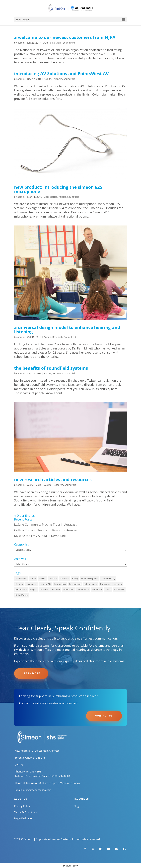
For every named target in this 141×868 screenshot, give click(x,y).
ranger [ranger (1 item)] (33, 589)
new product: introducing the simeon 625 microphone (58, 189)
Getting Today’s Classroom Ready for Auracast (46, 530)
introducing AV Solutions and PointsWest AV (61, 74)
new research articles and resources (53, 479)
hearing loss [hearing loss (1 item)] (60, 584)
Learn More (31, 673)
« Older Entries (24, 516)
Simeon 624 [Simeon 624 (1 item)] (69, 589)
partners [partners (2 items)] (118, 584)
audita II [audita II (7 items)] (53, 579)
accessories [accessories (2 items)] (21, 579)
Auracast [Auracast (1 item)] (65, 579)
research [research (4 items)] (44, 589)
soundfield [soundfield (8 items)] (97, 589)
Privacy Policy (22, 806)
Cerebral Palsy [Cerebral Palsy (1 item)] (108, 579)
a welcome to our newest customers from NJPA (65, 37)
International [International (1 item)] (75, 584)
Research (58, 337)
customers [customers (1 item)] (32, 584)
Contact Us (104, 716)
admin (21, 43)
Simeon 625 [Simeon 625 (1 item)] (83, 589)
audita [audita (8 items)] (33, 579)
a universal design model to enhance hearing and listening (67, 329)
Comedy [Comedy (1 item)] (19, 584)
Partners (57, 43)
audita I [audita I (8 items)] (43, 579)
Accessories (51, 197)
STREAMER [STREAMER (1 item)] (119, 589)
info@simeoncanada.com (37, 790)
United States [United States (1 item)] (22, 595)
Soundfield (69, 43)
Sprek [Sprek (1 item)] (108, 589)
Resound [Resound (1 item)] (56, 589)
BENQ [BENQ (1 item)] (75, 579)
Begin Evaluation (24, 818)
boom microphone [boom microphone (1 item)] (90, 579)
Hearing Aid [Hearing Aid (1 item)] (45, 584)
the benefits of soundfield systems (51, 368)
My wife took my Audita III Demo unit (40, 536)
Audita (47, 43)
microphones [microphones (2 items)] (91, 584)
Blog (76, 806)
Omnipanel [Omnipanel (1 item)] (105, 584)
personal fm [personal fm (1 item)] (21, 589)
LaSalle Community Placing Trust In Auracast (45, 524)
